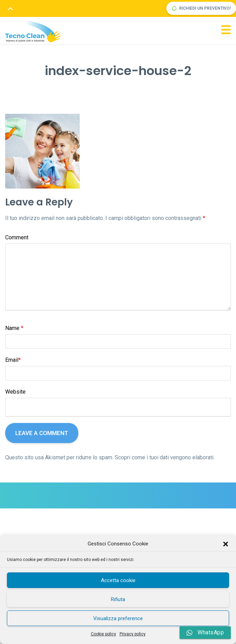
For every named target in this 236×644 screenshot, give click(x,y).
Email (13, 360)
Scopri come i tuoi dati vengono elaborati (164, 457)
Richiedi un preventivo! (201, 8)
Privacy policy (133, 634)
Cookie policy (103, 634)
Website (15, 392)
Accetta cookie (118, 580)
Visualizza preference (118, 618)
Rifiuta (118, 599)
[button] (226, 544)
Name (14, 328)
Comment (17, 237)
